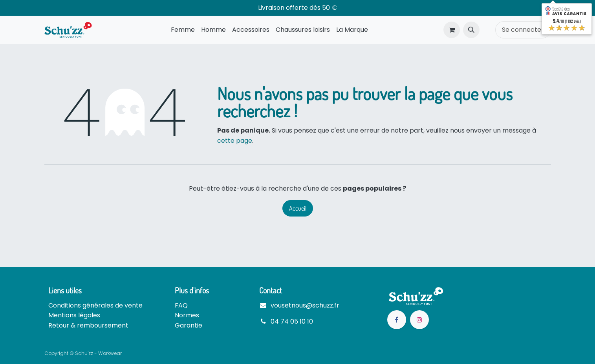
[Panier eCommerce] (452, 30)
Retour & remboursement (88, 325)
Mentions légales (74, 315)
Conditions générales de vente (95, 305)
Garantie (189, 325)
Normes (187, 315)
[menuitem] (183, 30)
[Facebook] (397, 320)
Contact (271, 290)
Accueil (298, 208)
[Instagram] (419, 320)
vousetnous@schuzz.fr (305, 305)
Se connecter (523, 30)
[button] (471, 30)
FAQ (181, 305)
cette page (235, 141)
